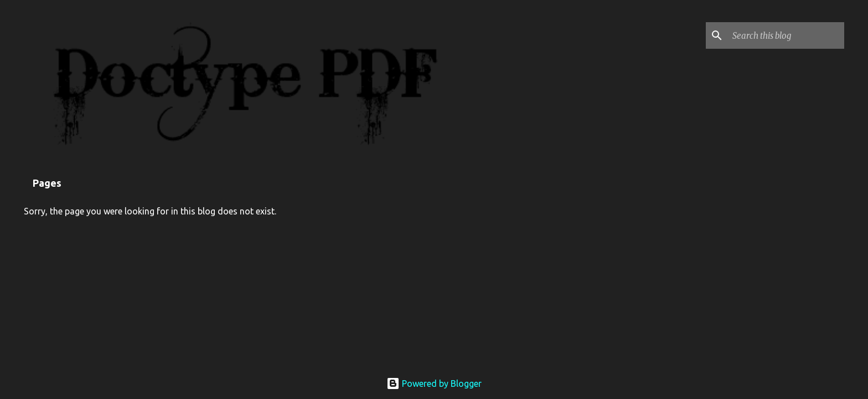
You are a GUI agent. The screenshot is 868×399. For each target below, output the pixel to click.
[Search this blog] (786, 35)
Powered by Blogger (434, 383)
